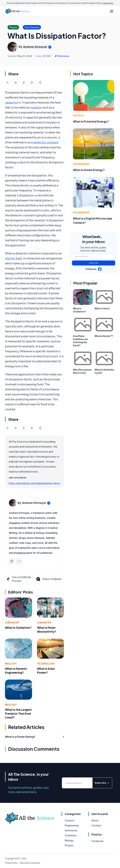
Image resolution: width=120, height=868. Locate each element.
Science (69, 820)
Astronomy (71, 830)
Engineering (81, 164)
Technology (46, 664)
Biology (11, 664)
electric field (13, 258)
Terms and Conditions (30, 863)
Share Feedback (49, 579)
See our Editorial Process (19, 579)
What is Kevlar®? (104, 336)
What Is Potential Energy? (91, 121)
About (95, 820)
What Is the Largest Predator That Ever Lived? (18, 713)
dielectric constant (46, 142)
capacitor (11, 102)
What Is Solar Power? (46, 670)
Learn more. (108, 3)
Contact (96, 825)
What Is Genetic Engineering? (16, 670)
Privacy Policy (11, 863)
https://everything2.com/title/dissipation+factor (34, 483)
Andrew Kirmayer (35, 47)
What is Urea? (102, 308)
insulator (36, 107)
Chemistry (12, 623)
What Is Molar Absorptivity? (47, 629)
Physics (78, 115)
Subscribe (94, 263)
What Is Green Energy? (89, 170)
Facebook (97, 841)
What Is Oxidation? (18, 628)
